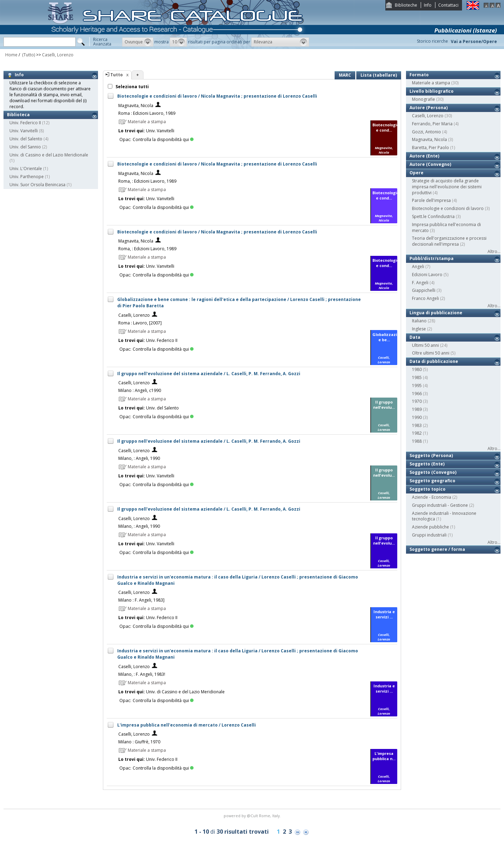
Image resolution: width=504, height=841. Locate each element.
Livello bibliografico (432, 91)
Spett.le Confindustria (433, 216)
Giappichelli (424, 290)
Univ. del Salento (26, 139)
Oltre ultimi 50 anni (431, 353)
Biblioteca (18, 115)
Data (415, 337)
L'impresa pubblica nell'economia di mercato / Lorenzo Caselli (187, 725)
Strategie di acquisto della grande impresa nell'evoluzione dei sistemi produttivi (447, 187)
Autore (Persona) (429, 108)
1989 (417, 409)
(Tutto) (28, 55)
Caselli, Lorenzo (58, 55)
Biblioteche (406, 5)
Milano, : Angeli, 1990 (139, 458)
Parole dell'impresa (431, 200)
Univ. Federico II (25, 123)
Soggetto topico (428, 489)
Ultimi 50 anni (425, 345)
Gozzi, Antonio (426, 132)
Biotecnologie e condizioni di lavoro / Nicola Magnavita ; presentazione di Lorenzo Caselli (217, 96)
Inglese (419, 329)
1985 (417, 377)
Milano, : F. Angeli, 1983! (142, 674)
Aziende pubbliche (430, 527)
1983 (417, 425)
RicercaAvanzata (102, 42)
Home (11, 55)
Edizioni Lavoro (427, 275)
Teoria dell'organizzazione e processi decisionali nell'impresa (449, 241)
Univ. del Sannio (25, 147)
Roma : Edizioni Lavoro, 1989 (147, 113)
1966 (417, 394)
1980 (417, 369)
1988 (417, 441)
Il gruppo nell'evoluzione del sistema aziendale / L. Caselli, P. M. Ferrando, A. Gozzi (209, 374)
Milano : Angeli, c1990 (140, 390)
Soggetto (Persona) (431, 455)
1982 (417, 433)
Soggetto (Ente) (427, 464)
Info (428, 5)
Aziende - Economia (432, 497)
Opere (416, 173)
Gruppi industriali (429, 535)
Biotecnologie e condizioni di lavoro (448, 208)
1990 (417, 417)
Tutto (117, 75)
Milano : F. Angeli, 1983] (141, 600)
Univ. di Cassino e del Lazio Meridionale (49, 155)
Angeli (418, 267)
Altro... (494, 251)
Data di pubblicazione (434, 361)
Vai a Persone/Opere (474, 41)
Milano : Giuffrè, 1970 (139, 742)
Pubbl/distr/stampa (432, 258)
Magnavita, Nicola (136, 106)
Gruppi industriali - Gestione (440, 505)
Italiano (419, 321)
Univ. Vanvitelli (24, 131)
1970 (417, 401)
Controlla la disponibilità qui (163, 139)
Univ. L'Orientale (26, 169)
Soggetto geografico (432, 481)
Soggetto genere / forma (437, 549)
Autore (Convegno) (430, 164)
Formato (419, 75)
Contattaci (448, 5)
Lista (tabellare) (379, 75)
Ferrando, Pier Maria (432, 124)
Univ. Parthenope (27, 177)
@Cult (253, 816)
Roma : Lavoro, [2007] (140, 323)
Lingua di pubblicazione (436, 313)
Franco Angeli (425, 298)
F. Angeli (420, 283)
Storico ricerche (432, 41)
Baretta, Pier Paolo (430, 148)
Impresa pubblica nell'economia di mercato (446, 227)
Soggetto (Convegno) (433, 472)
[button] (138, 42)
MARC (345, 75)
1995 (417, 386)
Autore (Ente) (424, 156)
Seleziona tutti (132, 87)
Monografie (423, 99)
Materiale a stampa (431, 83)
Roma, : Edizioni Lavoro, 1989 (147, 181)
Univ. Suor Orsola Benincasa (37, 185)
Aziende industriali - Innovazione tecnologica (444, 516)
